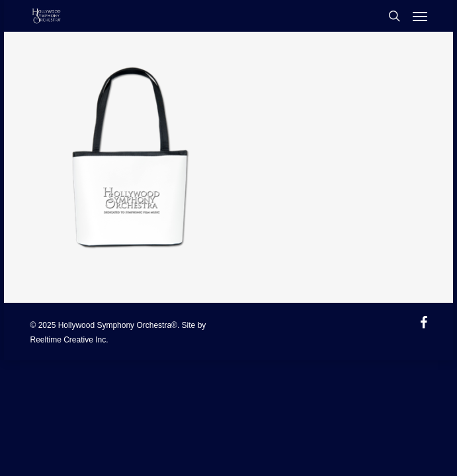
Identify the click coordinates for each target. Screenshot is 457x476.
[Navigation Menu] (420, 16)
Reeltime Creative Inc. (69, 340)
